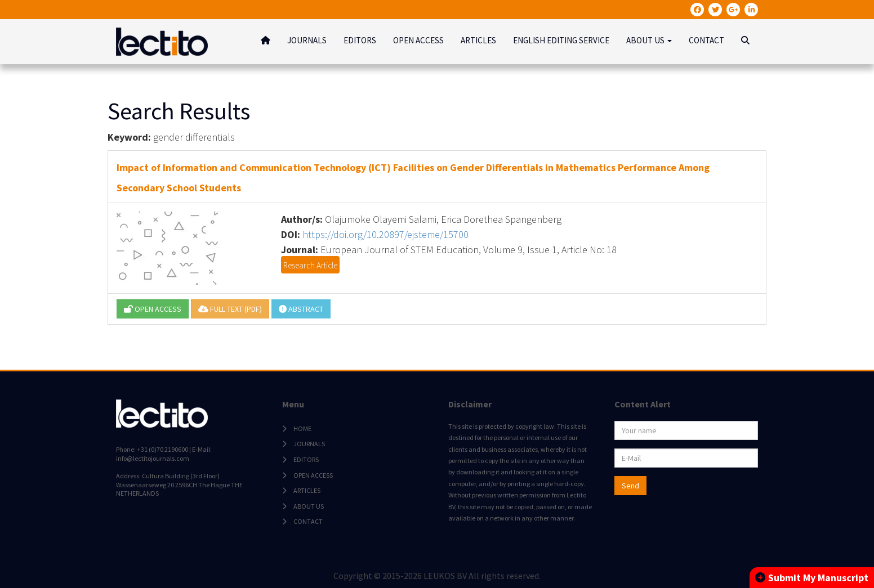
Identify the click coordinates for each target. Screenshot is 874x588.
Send (630, 486)
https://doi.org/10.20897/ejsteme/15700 (385, 234)
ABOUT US (309, 506)
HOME (302, 428)
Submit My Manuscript (812, 578)
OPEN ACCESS (418, 40)
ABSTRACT (301, 309)
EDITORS (360, 40)
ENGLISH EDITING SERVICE (561, 40)
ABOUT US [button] (649, 40)
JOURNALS (307, 40)
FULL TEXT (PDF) (230, 309)
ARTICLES (478, 40)
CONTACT (706, 40)
